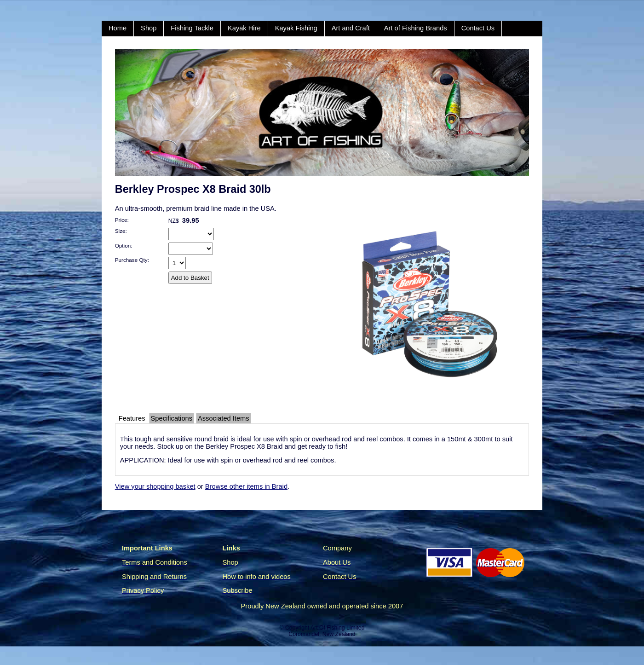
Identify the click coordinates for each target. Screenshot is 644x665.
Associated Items (224, 418)
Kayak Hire (244, 28)
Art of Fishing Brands (416, 28)
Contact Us (478, 28)
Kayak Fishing (296, 28)
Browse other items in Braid (246, 486)
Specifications (172, 418)
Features (132, 418)
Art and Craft (351, 28)
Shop (149, 28)
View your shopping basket (155, 486)
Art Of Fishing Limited (337, 628)
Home (118, 28)
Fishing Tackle (192, 28)
